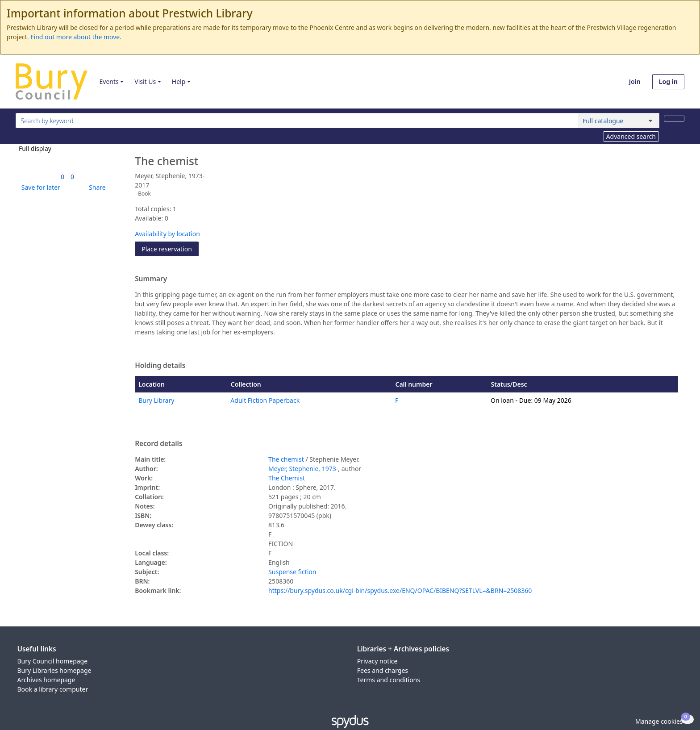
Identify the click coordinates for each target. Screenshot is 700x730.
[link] (62, 177)
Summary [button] (151, 279)
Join (635, 81)
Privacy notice (377, 661)
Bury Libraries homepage (54, 670)
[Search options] (619, 121)
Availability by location (167, 234)
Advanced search (631, 136)
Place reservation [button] (170, 248)
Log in (668, 81)
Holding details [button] (160, 366)
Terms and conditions (389, 680)
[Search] (674, 119)
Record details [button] (158, 444)
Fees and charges (383, 670)
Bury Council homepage (53, 661)
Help (179, 81)
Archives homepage (46, 680)
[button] (39, 187)
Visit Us (145, 81)
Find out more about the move (75, 37)
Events (109, 81)
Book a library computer (53, 689)
